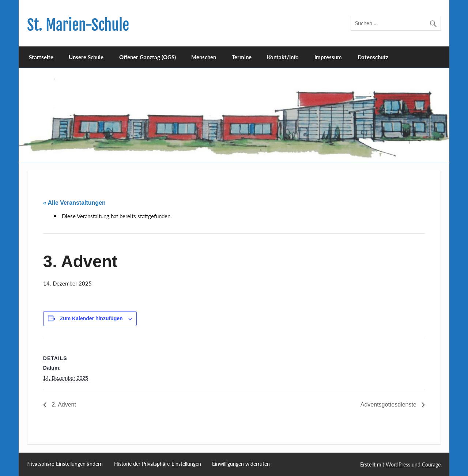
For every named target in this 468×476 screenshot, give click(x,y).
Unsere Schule (86, 57)
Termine (242, 57)
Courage (431, 464)
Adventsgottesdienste (389, 405)
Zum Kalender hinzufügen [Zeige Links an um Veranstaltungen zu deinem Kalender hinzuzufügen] (91, 318)
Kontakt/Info (283, 57)
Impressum (328, 57)
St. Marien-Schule (78, 25)
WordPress (398, 464)
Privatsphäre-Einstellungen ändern (65, 464)
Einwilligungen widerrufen (241, 464)
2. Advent (63, 405)
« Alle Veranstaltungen (74, 203)
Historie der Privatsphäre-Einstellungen (158, 464)
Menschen (204, 57)
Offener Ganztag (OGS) (148, 57)
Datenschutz (373, 57)
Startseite (41, 57)
